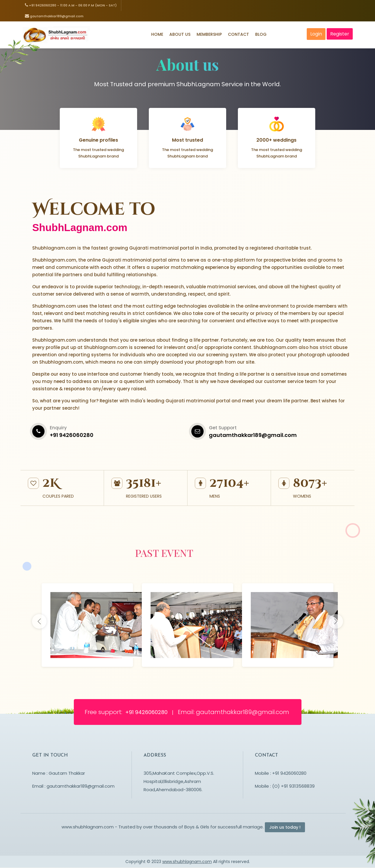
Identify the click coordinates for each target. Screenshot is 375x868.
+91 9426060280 (147, 712)
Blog (261, 35)
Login (316, 34)
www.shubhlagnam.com (187, 862)
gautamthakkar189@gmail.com (54, 16)
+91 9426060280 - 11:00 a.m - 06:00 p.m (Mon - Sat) (71, 5)
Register (340, 34)
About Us (180, 35)
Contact (238, 35)
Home (157, 35)
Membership (209, 35)
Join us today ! (285, 828)
